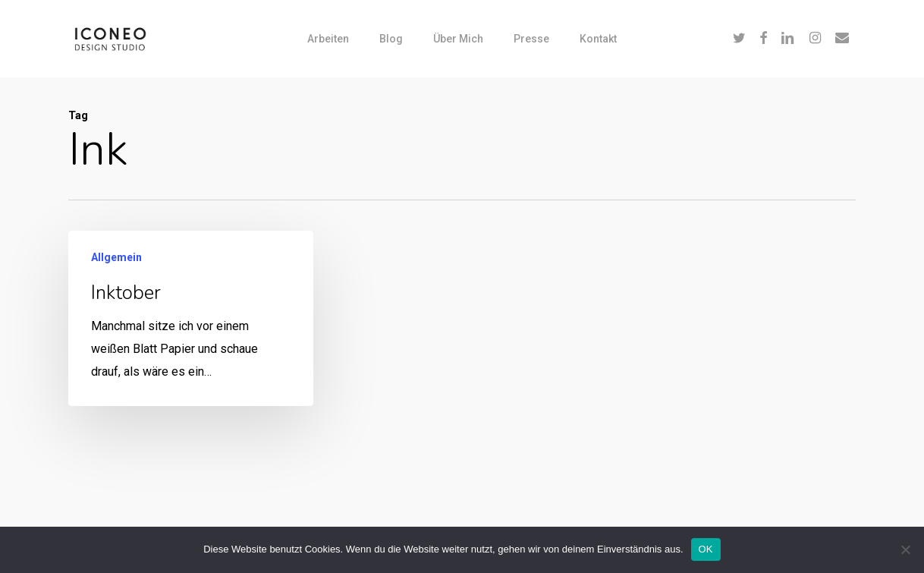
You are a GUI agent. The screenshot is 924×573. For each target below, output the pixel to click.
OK (706, 549)
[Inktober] (191, 319)
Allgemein (116, 258)
